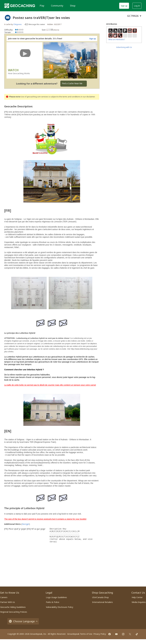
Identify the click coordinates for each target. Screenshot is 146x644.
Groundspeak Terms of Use (80, 634)
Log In (137, 6)
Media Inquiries (139, 602)
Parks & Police (53, 602)
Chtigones (18, 24)
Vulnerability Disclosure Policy (60, 607)
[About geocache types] (8, 18)
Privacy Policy (100, 634)
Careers (4, 597)
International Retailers (102, 602)
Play (42, 6)
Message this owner (37, 24)
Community (57, 6)
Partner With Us (8, 602)
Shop (73, 6)
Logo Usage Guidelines (56, 597)
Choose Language (23, 621)
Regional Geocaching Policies (14, 612)
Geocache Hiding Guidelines (13, 607)
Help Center (137, 597)
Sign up (124, 6)
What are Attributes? (117, 39)
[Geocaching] (20, 6)
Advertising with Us (124, 47)
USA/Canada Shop (100, 597)
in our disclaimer (88, 97)
